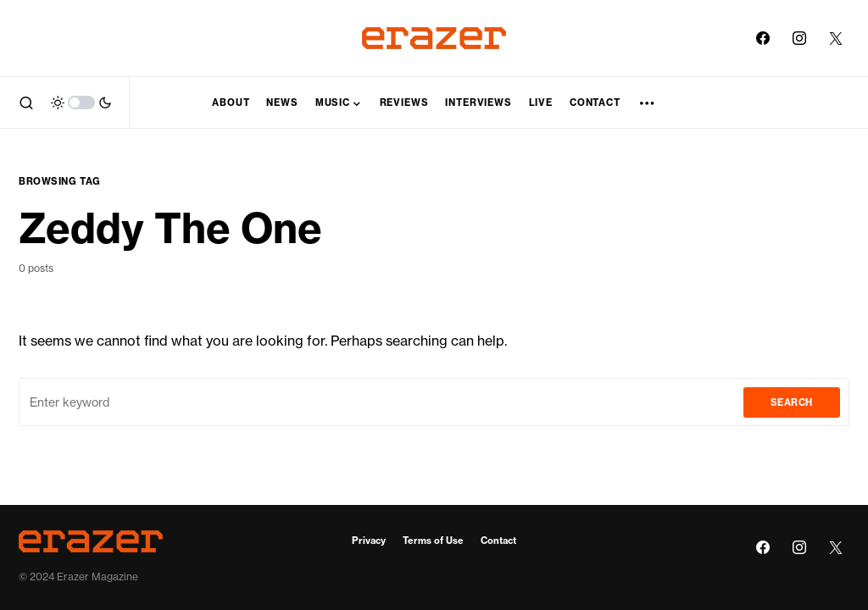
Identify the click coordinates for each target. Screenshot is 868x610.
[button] (26, 103)
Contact (498, 541)
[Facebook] (763, 38)
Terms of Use (433, 541)
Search (792, 402)
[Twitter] (836, 38)
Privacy (369, 541)
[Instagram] (799, 38)
